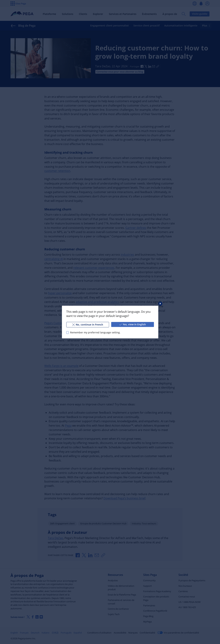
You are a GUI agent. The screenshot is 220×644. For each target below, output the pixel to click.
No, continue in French (87, 325)
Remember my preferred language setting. (95, 332)
